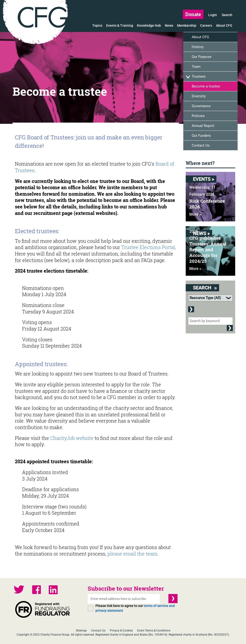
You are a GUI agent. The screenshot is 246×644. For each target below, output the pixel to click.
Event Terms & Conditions (154, 631)
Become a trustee (206, 86)
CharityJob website (72, 438)
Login (213, 15)
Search (227, 15)
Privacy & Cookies (121, 631)
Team (196, 67)
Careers (206, 25)
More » (195, 214)
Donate (193, 14)
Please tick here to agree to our (135, 608)
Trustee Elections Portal (148, 247)
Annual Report (203, 126)
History (198, 47)
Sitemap (81, 631)
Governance (201, 106)
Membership (187, 25)
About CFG (224, 25)
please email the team (132, 554)
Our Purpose (202, 57)
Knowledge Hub (149, 25)
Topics (97, 25)
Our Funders (201, 136)
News (169, 25)
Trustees (199, 76)
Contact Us (201, 145)
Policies (198, 116)
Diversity (199, 96)
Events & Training (120, 25)
